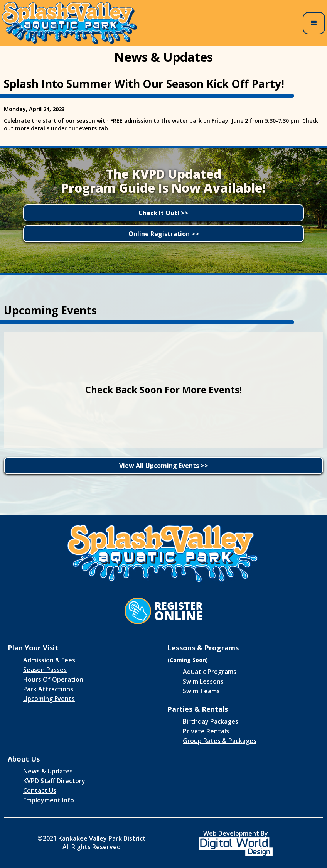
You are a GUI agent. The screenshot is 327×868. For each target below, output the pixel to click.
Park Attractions (48, 689)
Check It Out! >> (163, 213)
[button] (314, 23)
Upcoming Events (49, 699)
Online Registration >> (164, 234)
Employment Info (49, 800)
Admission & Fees (49, 660)
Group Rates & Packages (220, 741)
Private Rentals (206, 731)
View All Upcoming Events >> (164, 466)
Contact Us (40, 790)
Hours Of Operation (53, 679)
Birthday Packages (211, 721)
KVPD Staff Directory (54, 781)
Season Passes (45, 670)
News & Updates (48, 771)
